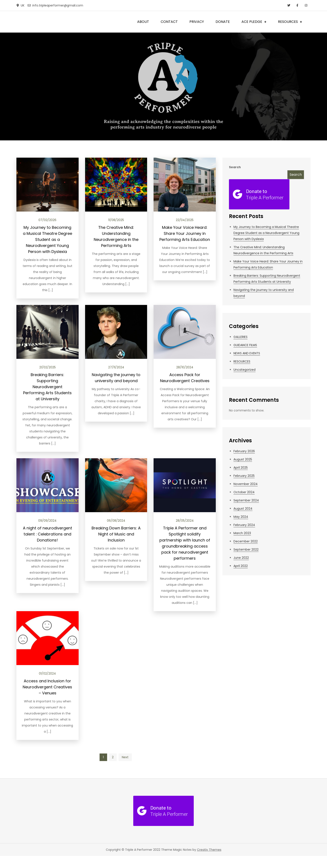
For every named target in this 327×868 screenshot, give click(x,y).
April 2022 (241, 566)
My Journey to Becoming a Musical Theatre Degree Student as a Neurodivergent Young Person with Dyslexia (48, 239)
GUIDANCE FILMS (245, 345)
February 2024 (244, 525)
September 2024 (246, 500)
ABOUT (143, 22)
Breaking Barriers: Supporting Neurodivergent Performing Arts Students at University (47, 387)
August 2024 (243, 509)
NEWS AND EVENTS (247, 353)
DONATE (223, 22)
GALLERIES (240, 337)
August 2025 (243, 459)
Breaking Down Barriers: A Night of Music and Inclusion (116, 534)
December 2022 (246, 541)
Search (235, 167)
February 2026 (244, 451)
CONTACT (169, 22)
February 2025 (244, 476)
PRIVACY (197, 22)
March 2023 (242, 533)
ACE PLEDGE (252, 22)
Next (125, 757)
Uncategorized (244, 370)
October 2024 (244, 492)
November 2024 (246, 484)
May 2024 (241, 517)
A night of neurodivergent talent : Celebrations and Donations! (48, 534)
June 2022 (241, 558)
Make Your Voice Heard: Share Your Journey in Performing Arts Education (185, 233)
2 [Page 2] (113, 757)
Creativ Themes (209, 850)
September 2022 (246, 549)
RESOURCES (288, 22)
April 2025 (241, 468)
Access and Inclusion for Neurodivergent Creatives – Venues (47, 687)
